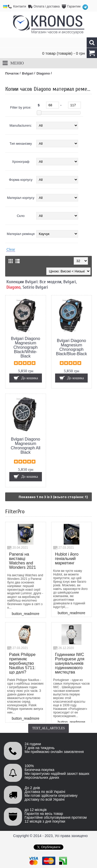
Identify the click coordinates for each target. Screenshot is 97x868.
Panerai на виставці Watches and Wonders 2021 (23, 561)
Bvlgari (70, 282)
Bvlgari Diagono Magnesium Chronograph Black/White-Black (25, 347)
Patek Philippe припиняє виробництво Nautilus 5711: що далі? (22, 663)
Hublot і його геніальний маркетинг (67, 559)
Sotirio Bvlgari (35, 287)
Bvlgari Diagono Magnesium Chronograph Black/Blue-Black (71, 347)
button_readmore (25, 614)
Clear (11, 249)
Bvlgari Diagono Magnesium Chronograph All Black (25, 446)
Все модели (50, 282)
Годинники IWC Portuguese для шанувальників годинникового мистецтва (70, 663)
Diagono (13, 287)
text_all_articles (48, 728)
